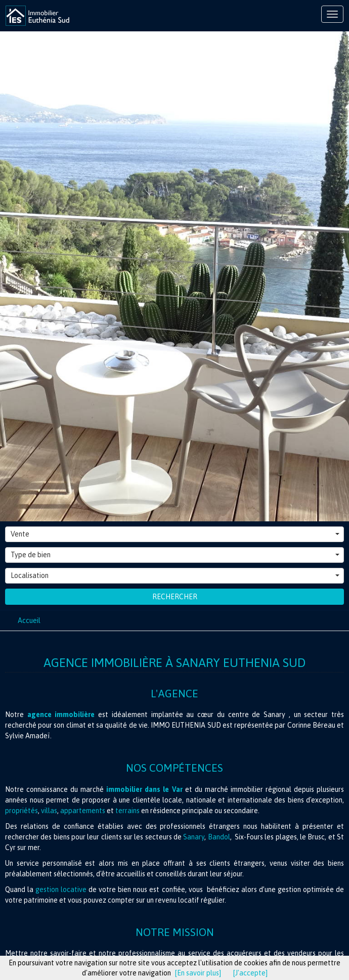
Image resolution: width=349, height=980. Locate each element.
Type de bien (175, 555)
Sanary (194, 837)
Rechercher (175, 597)
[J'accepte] (250, 973)
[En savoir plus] (198, 973)
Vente (175, 534)
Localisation (175, 575)
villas (49, 811)
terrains (128, 811)
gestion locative (61, 889)
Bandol (219, 837)
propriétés (21, 811)
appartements (83, 811)
